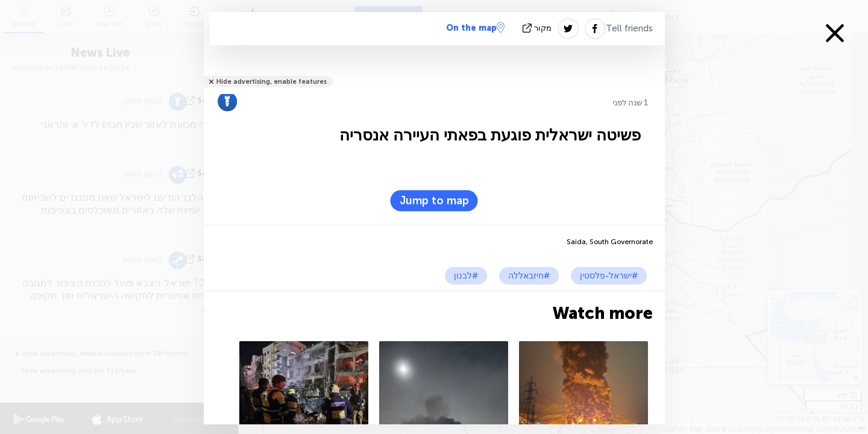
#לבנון (466, 276)
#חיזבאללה (529, 276)
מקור (538, 28)
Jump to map (434, 201)
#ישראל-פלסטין (609, 276)
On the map (475, 28)
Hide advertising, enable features (272, 82)
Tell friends (629, 28)
